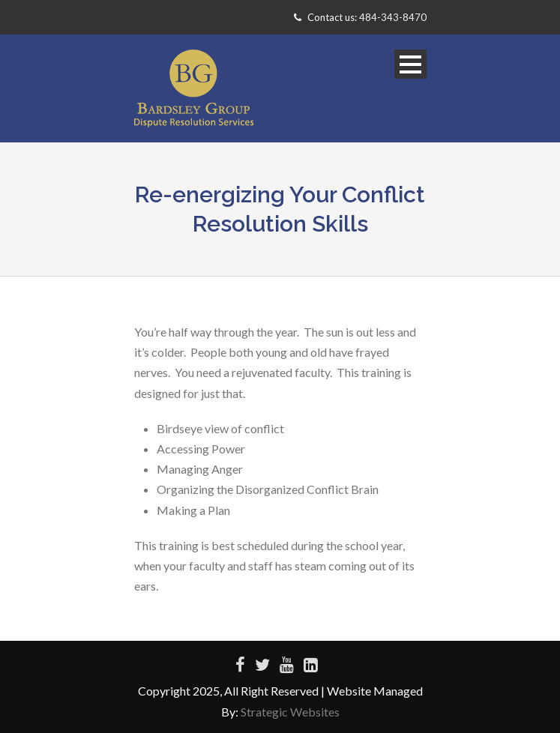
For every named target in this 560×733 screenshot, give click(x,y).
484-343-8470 (393, 17)
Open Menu (410, 64)
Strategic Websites (290, 712)
